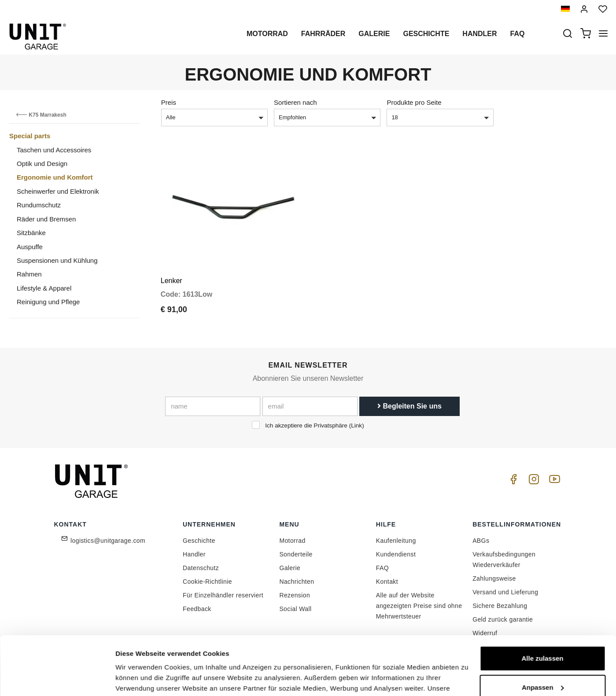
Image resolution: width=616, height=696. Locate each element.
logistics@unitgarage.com (108, 541)
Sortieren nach (295, 102)
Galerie (374, 34)
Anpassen (543, 632)
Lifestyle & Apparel (44, 288)
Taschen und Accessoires (54, 150)
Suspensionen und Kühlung (57, 260)
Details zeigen (138, 679)
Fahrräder (323, 34)
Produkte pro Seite (414, 102)
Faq (518, 34)
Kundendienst (396, 554)
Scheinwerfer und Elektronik (58, 191)
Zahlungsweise (494, 578)
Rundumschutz (39, 205)
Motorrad (267, 34)
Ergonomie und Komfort (55, 177)
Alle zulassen (542, 603)
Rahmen (29, 274)
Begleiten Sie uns (409, 406)
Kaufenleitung (396, 541)
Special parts (30, 136)
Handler (480, 34)
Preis (169, 102)
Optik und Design (42, 164)
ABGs (481, 541)
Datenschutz (201, 568)
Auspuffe (30, 247)
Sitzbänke (31, 233)
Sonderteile (296, 554)
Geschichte (426, 34)
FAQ (382, 568)
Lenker (172, 281)
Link (356, 425)
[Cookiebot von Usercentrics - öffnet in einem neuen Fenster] (57, 679)
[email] (310, 406)
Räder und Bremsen (46, 219)
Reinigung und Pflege (48, 302)
